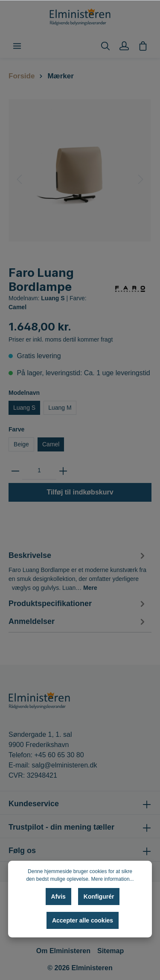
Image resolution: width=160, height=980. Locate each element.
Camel (51, 444)
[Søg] (105, 46)
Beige (21, 444)
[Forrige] (19, 179)
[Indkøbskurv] (143, 46)
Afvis (58, 897)
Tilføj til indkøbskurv (80, 492)
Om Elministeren (63, 951)
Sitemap (111, 951)
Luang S (24, 408)
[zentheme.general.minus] (15, 471)
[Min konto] (124, 46)
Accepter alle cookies (83, 920)
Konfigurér (99, 897)
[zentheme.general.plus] (63, 471)
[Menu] (17, 46)
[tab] (78, 570)
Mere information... (113, 879)
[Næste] (141, 179)
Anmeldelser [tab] (78, 622)
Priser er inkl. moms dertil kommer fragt (61, 339)
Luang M (60, 408)
